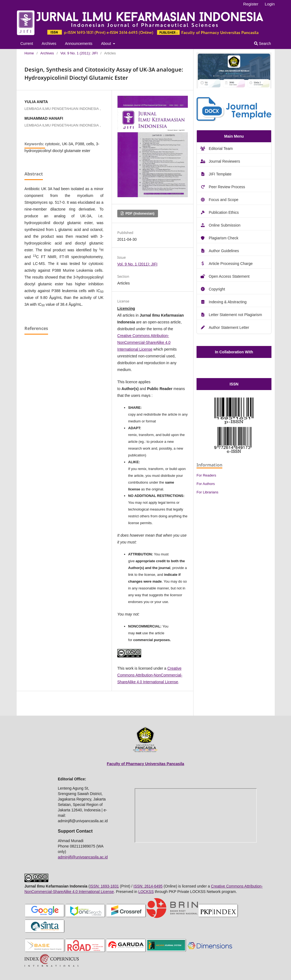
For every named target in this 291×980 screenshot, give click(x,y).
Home (29, 53)
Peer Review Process (227, 187)
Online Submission (225, 225)
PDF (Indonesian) (139, 213)
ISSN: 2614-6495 (148, 886)
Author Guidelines (224, 251)
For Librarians (207, 492)
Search (262, 44)
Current (27, 44)
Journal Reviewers (224, 161)
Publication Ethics (224, 212)
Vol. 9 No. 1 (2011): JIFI (79, 53)
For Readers (206, 475)
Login (270, 4)
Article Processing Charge (231, 264)
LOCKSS (146, 892)
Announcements (79, 44)
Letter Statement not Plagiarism (235, 315)
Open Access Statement (229, 276)
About (106, 44)
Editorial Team (221, 149)
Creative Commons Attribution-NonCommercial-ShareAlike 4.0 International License (144, 342)
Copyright (217, 289)
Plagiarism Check (224, 238)
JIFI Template (220, 174)
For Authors (206, 484)
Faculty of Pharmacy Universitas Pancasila (146, 764)
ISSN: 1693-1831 (104, 886)
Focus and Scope (224, 200)
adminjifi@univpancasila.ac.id (83, 857)
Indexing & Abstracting (228, 302)
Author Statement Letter (229, 327)
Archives (49, 44)
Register (251, 4)
